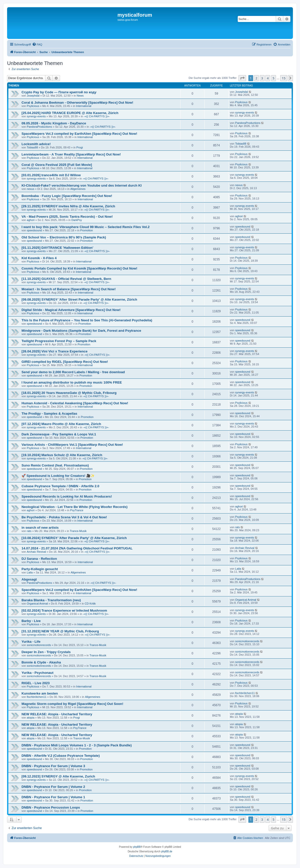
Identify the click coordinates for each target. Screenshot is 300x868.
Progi (80, 147)
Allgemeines (78, 189)
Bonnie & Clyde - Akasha (41, 662)
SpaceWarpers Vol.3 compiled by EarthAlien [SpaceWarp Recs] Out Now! (79, 134)
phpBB (137, 847)
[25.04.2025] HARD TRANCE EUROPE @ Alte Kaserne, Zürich (70, 113)
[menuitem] (37, 44)
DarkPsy (77, 220)
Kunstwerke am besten (40, 693)
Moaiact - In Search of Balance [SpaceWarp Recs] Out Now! (69, 289)
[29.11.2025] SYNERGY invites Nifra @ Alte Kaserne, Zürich (68, 206)
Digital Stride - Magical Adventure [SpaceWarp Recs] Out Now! (71, 310)
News (80, 96)
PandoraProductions (39, 127)
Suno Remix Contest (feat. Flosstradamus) (55, 465)
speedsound (34, 230)
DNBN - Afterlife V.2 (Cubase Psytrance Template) (61, 756)
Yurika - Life (31, 642)
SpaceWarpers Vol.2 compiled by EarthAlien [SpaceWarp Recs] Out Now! (79, 590)
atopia (31, 718)
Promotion (87, 230)
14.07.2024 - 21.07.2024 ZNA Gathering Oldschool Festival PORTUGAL (77, 548)
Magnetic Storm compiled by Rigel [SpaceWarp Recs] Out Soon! (72, 704)
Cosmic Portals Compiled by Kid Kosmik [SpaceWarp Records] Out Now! (79, 268)
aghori (31, 220)
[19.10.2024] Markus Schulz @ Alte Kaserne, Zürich (62, 455)
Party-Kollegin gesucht (40, 569)
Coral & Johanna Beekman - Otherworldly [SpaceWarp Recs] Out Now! (77, 103)
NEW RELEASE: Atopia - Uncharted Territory (57, 714)
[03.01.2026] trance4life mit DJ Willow (51, 175)
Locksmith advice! (36, 144)
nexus (31, 189)
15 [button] (284, 78)
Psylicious (33, 106)
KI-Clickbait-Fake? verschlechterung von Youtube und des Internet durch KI (82, 185)
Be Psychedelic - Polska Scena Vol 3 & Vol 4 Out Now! (64, 517)
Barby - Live (31, 621)
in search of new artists (40, 528)
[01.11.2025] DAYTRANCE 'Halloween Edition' (57, 248)
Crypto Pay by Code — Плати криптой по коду (59, 92)
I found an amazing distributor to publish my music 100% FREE (72, 382)
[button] (242, 78)
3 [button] (262, 78)
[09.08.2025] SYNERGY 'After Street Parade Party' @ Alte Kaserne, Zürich (79, 299)
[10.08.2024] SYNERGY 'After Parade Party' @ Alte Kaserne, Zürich (74, 538)
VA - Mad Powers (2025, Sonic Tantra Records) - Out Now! (67, 217)
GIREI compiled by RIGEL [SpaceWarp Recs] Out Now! (65, 362)
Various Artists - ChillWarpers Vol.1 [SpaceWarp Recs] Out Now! (72, 445)
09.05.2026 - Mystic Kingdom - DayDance (54, 123)
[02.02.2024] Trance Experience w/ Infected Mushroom (64, 610)
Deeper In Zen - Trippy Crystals (46, 652)
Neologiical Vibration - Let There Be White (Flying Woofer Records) (75, 507)
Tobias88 (32, 147)
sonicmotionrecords (39, 645)
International (84, 106)
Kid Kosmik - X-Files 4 (39, 258)
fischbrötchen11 (37, 697)
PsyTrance (77, 510)
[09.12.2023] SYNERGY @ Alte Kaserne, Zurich (58, 776)
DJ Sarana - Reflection (39, 559)
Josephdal (33, 96)
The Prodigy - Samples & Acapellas (49, 414)
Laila (30, 572)
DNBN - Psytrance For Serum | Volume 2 (53, 787)
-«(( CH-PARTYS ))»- (97, 116)
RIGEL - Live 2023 (36, 683)
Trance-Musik (78, 531)
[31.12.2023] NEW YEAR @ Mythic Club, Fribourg (60, 631)
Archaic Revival (36, 552)
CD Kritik (90, 604)
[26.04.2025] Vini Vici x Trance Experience (55, 351)
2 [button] (256, 78)
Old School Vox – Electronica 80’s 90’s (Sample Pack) (64, 237)
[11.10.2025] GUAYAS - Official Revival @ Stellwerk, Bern (66, 279)
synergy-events (36, 116)
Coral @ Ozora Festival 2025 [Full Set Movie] (57, 165)
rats (29, 531)
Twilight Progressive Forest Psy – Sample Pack (59, 341)
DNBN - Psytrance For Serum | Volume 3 (53, 766)
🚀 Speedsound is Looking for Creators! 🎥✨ (58, 476)
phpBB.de (167, 851)
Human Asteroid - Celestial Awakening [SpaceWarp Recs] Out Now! (75, 403)
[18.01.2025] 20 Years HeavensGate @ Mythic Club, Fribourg (69, 393)
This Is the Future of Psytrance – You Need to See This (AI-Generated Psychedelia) (87, 320)
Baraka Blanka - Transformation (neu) (51, 600)
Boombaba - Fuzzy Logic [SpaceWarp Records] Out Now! (67, 196)
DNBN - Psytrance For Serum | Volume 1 (53, 797)
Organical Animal (37, 604)
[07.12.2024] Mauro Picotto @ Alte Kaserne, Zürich (61, 424)
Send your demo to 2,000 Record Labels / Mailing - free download (73, 372)
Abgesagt (29, 579)
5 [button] (274, 78)
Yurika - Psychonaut (37, 673)
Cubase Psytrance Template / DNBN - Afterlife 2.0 (60, 486)
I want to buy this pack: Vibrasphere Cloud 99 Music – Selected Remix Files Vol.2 (86, 227)
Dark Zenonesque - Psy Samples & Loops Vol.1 (59, 434)
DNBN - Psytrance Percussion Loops (51, 807)
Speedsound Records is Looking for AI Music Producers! (67, 496)
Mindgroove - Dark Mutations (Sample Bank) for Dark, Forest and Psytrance (81, 331)
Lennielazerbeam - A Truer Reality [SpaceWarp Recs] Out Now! (71, 154)
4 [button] (268, 78)
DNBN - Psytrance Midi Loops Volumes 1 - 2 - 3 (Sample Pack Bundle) (77, 745)
